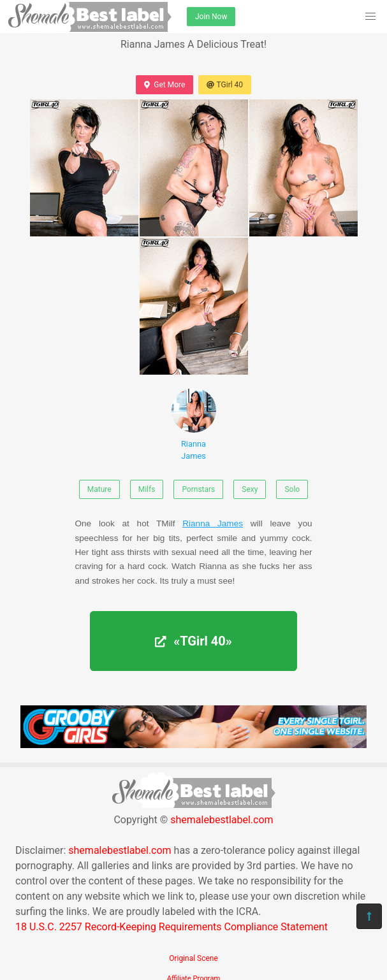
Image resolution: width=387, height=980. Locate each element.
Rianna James (194, 424)
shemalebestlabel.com (222, 820)
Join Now (211, 17)
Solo (292, 489)
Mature (99, 489)
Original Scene (193, 958)
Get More (164, 85)
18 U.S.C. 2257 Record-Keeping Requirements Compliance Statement (172, 927)
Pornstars (198, 489)
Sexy (250, 489)
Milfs (147, 489)
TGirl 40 (225, 85)
